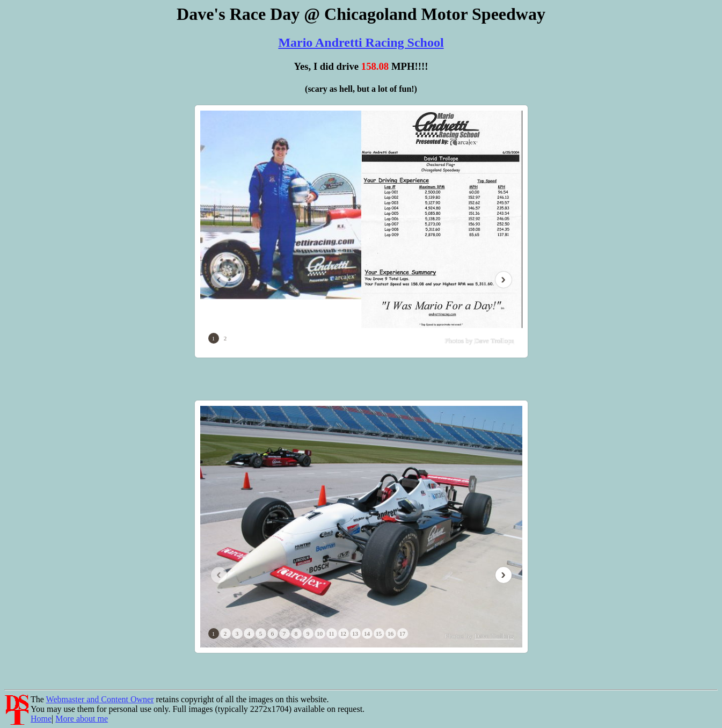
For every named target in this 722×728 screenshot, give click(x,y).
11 (331, 634)
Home (41, 719)
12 (343, 634)
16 (391, 634)
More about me (82, 719)
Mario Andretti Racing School (361, 42)
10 (320, 634)
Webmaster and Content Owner (100, 699)
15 (379, 634)
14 (367, 634)
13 (355, 634)
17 (402, 634)
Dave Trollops (494, 341)
